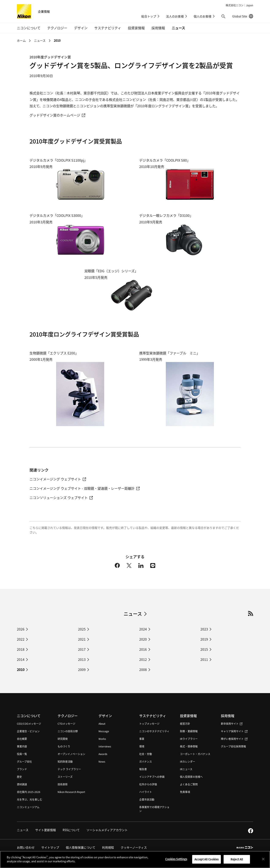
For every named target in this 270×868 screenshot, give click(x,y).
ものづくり (64, 746)
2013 (82, 659)
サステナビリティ (153, 716)
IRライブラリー (189, 739)
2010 (57, 40)
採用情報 (228, 716)
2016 (143, 649)
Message (104, 731)
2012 (143, 659)
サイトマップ (50, 847)
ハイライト (146, 792)
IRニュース (186, 769)
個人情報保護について (81, 847)
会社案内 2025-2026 (29, 792)
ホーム (21, 40)
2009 (82, 669)
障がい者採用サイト (234, 739)
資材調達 (22, 784)
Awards (103, 754)
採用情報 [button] (158, 28)
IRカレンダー (188, 761)
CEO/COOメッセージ (29, 724)
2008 (143, 669)
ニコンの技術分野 (68, 731)
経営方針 (185, 724)
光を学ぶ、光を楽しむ (30, 799)
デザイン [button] (81, 28)
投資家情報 (188, 716)
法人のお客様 (175, 16)
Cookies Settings (176, 861)
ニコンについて (29, 716)
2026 (21, 629)
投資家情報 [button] (136, 28)
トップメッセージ (149, 724)
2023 (204, 629)
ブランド (22, 769)
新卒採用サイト (232, 724)
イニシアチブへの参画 (152, 777)
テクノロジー (68, 716)
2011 (204, 659)
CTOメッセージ (66, 724)
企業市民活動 (147, 799)
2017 (82, 649)
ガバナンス (146, 761)
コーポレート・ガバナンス (195, 754)
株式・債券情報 (189, 746)
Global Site (243, 16)
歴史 (19, 777)
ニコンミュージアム (28, 807)
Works (102, 739)
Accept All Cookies (207, 861)
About (102, 724)
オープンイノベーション (71, 754)
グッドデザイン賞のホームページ (57, 115)
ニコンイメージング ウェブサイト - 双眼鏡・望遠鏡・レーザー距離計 (85, 488)
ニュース (178, 28)
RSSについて (71, 830)
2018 (21, 649)
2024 (143, 629)
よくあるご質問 (189, 784)
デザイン (105, 716)
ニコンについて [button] (29, 28)
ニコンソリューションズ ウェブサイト (61, 498)
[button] (223, 16)
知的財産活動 (65, 761)
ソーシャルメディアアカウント (107, 830)
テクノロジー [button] (57, 28)
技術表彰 (63, 784)
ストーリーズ (65, 777)
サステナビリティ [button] (108, 28)
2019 (204, 639)
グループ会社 (24, 761)
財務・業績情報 (189, 731)
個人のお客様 (202, 16)
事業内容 (22, 746)
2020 (143, 639)
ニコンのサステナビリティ (154, 731)
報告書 (143, 769)
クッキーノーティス (134, 847)
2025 (82, 629)
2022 (21, 639)
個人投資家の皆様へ (191, 777)
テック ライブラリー (69, 769)
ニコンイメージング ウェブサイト (58, 479)
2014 (21, 659)
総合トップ (149, 16)
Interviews (105, 746)
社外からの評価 (148, 784)
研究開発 (63, 739)
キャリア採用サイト (234, 731)
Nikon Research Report (71, 792)
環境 (142, 746)
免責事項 (185, 792)
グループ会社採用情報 (233, 746)
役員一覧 (22, 754)
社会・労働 (146, 754)
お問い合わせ (26, 847)
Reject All (237, 861)
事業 (142, 739)
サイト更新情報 (46, 830)
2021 (82, 639)
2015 (204, 649)
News (102, 761)
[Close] (263, 861)
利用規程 (108, 847)
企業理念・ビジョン (28, 731)
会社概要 (22, 739)
